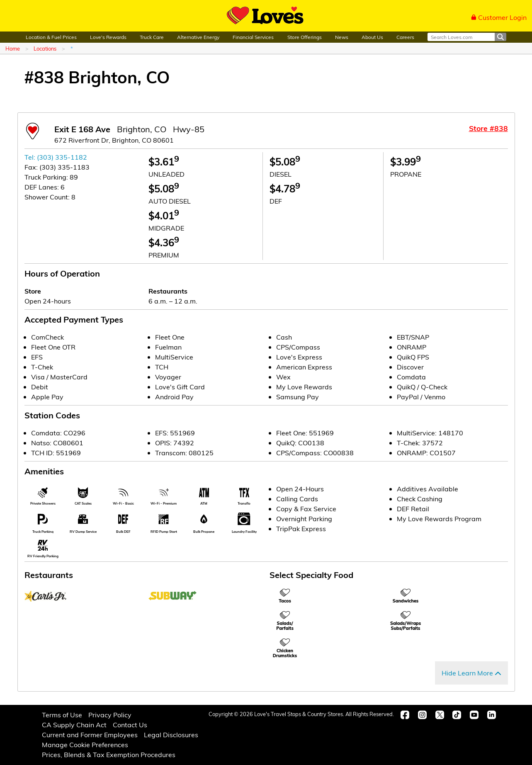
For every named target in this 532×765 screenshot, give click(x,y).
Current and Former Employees (90, 735)
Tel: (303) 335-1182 (56, 157)
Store (33, 291)
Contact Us (130, 725)
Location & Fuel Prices (51, 37)
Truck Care (152, 37)
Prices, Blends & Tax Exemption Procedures (109, 754)
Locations (45, 48)
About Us (372, 37)
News (342, 37)
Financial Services (253, 37)
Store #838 (488, 128)
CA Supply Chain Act (74, 725)
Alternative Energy (198, 37)
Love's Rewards (108, 37)
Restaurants (168, 291)
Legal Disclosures (171, 735)
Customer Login (499, 17)
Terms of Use (62, 715)
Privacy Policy (110, 715)
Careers (405, 37)
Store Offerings (305, 37)
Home (13, 48)
